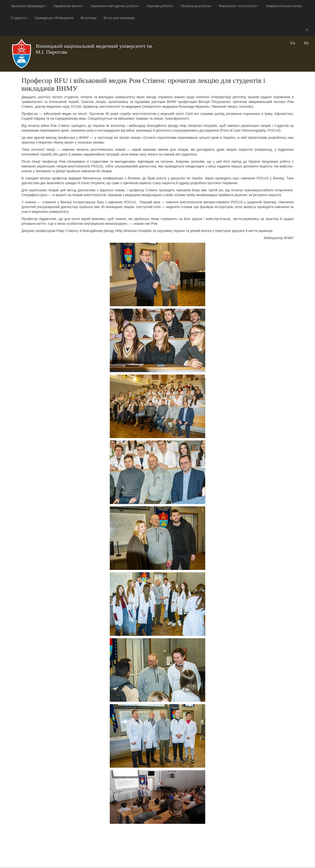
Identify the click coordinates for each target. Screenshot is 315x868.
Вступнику (89, 18)
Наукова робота (160, 6)
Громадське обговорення (54, 18)
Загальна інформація (28, 6)
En (307, 43)
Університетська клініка (284, 6)
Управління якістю (68, 6)
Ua (293, 43)
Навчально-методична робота (115, 6)
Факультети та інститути (239, 6)
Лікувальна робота (196, 6)
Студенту (19, 18)
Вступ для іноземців (119, 18)
